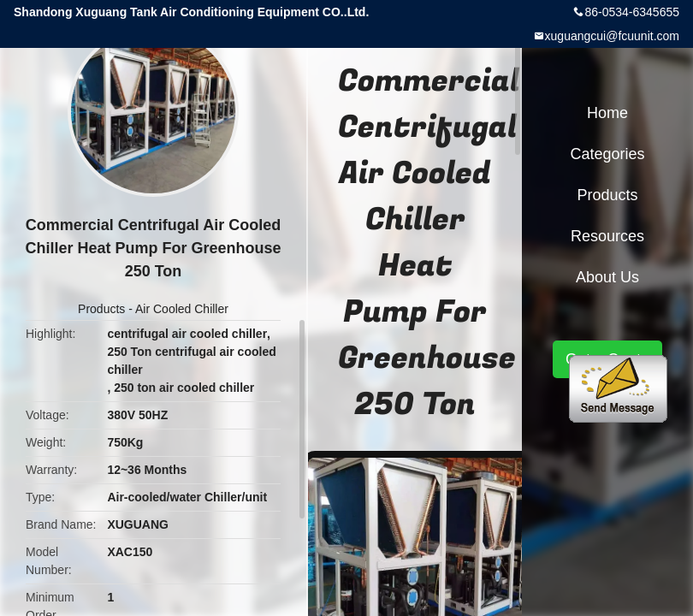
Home (607, 113)
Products (101, 309)
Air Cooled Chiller (182, 309)
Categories (607, 154)
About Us (607, 277)
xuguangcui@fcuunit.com (612, 36)
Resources (607, 236)
